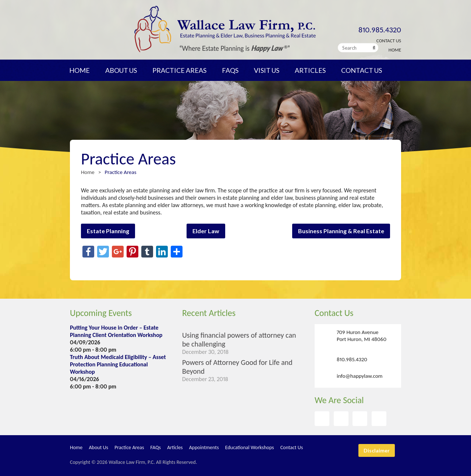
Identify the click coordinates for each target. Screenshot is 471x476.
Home (395, 50)
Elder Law (206, 231)
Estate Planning (108, 231)
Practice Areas (179, 70)
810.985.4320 (380, 30)
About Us (121, 70)
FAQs (230, 70)
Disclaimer (377, 450)
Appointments (204, 447)
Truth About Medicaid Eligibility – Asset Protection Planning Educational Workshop (118, 364)
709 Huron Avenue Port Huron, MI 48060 (362, 336)
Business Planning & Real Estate (341, 231)
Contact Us (389, 41)
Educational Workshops (250, 447)
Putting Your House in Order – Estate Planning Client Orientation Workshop (116, 331)
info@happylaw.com (360, 376)
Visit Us (267, 70)
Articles (310, 70)
